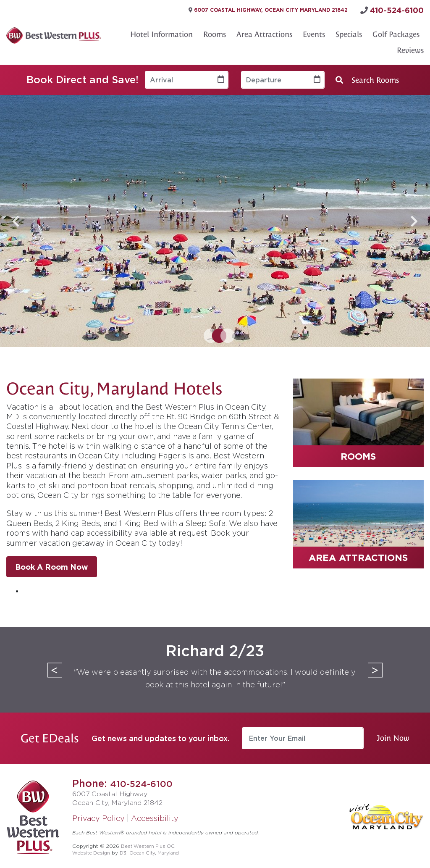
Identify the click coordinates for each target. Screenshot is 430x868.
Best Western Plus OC (150, 843)
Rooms (215, 32)
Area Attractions (264, 32)
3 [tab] (223, 334)
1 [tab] (207, 334)
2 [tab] (215, 334)
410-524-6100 (144, 781)
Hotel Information (161, 32)
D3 (127, 850)
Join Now (393, 735)
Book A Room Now (52, 564)
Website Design (93, 850)
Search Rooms (367, 78)
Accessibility (155, 815)
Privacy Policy (98, 815)
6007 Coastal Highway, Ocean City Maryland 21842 (287, 9)
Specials (349, 32)
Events (314, 32)
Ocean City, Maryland (161, 850)
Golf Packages (396, 32)
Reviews (410, 48)
